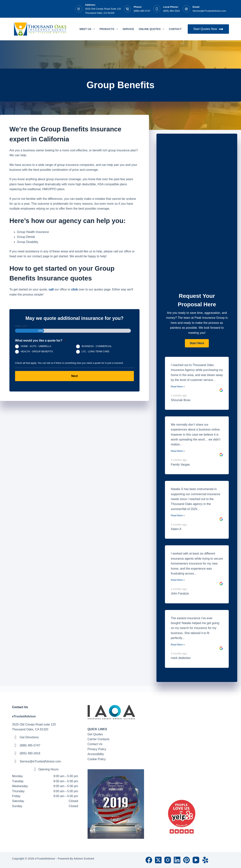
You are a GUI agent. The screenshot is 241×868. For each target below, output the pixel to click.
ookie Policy (98, 759)
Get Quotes (95, 734)
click (75, 289)
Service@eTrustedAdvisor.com (209, 11)
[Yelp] (205, 860)
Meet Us (88, 29)
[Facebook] (149, 860)
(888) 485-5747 (142, 11)
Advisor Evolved (84, 858)
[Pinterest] (186, 860)
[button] (197, 343)
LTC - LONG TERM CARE (96, 352)
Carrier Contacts (98, 739)
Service (128, 29)
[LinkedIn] (177, 860)
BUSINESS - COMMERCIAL (97, 346)
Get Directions (29, 737)
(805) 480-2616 (171, 11)
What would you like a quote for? (40, 341)
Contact (175, 29)
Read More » (178, 387)
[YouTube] (196, 860)
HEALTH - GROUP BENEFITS (37, 352)
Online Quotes (152, 29)
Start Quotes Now (208, 29)
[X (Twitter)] (158, 860)
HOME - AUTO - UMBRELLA (36, 346)
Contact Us (95, 744)
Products (109, 29)
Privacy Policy (97, 749)
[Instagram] (168, 860)
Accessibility (96, 754)
